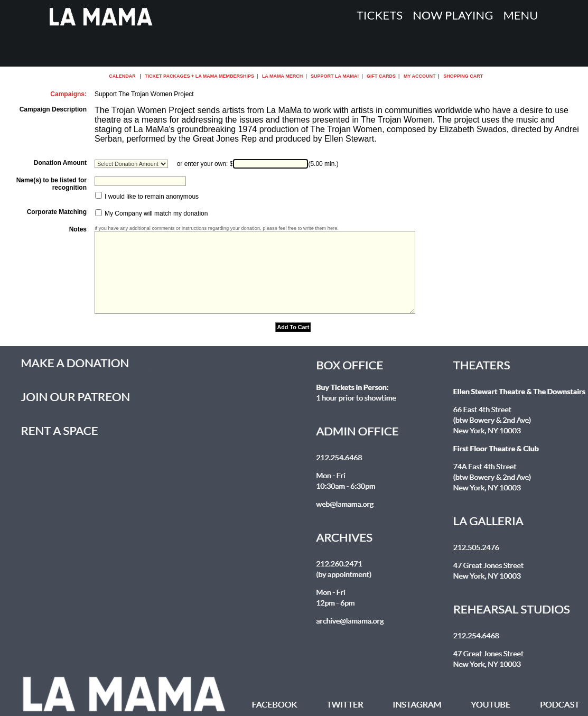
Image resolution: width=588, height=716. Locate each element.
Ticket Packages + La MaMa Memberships (199, 76)
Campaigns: (68, 94)
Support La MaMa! (335, 76)
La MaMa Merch (282, 76)
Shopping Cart (463, 76)
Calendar (122, 76)
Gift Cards (381, 76)
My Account (419, 76)
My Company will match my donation (156, 214)
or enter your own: (203, 164)
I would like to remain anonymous (151, 197)
